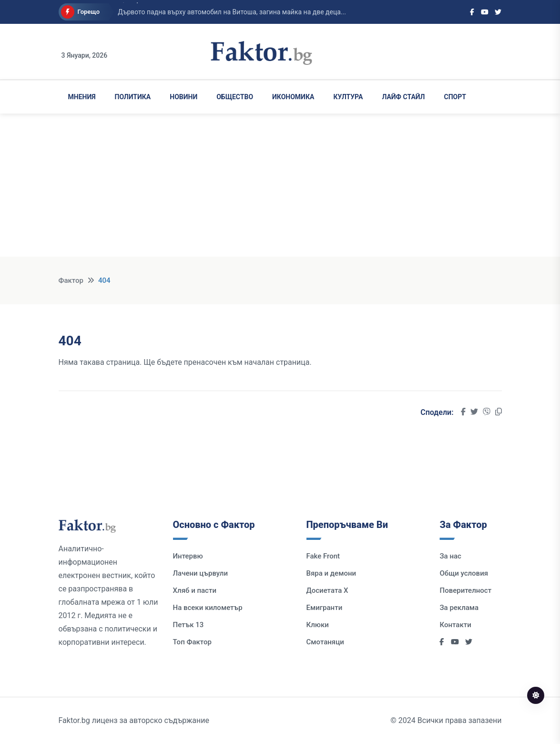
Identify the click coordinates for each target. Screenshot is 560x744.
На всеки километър (208, 608)
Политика (133, 97)
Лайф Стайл (403, 97)
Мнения (82, 97)
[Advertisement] (280, 190)
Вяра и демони (331, 573)
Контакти (455, 625)
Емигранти (325, 608)
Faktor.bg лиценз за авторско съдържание (134, 720)
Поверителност (465, 590)
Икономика (293, 97)
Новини (183, 97)
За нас (450, 556)
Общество (235, 97)
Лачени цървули (201, 573)
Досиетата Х (327, 590)
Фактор (71, 280)
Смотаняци (325, 642)
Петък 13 (188, 625)
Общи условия (464, 573)
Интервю (188, 556)
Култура (348, 97)
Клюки (318, 625)
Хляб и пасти (195, 590)
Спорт (455, 97)
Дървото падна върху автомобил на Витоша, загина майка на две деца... (232, 12)
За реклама (459, 608)
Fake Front (323, 556)
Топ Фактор (192, 642)
